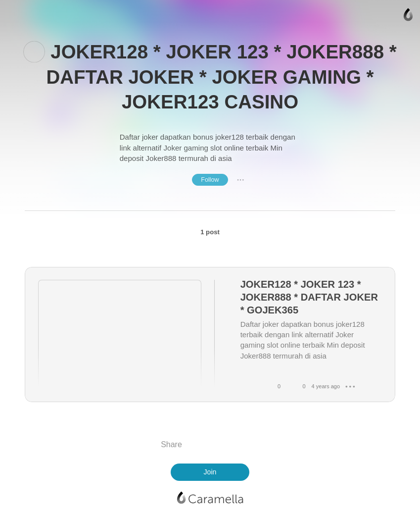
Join (210, 472)
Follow (210, 180)
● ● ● (240, 180)
